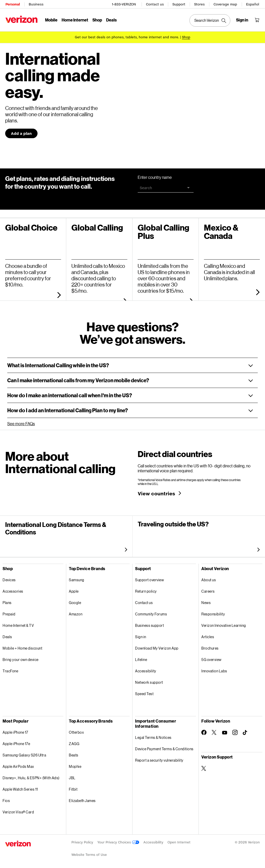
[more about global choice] (58, 293)
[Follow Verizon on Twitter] (214, 731)
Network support (149, 681)
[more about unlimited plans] (257, 290)
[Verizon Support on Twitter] (204, 767)
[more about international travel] (257, 548)
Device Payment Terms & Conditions (164, 747)
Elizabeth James (82, 799)
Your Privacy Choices (118, 840)
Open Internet (179, 840)
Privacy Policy (82, 840)
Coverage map (226, 4)
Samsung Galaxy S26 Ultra (24, 753)
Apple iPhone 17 (15, 730)
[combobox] (166, 186)
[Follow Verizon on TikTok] (245, 731)
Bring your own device (21, 658)
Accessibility (146, 669)
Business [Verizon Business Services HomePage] (36, 4)
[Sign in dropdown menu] (242, 20)
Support (179, 4)
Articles (208, 635)
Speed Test (144, 692)
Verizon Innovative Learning (224, 624)
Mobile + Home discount (22, 646)
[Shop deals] (186, 37)
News (206, 601)
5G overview (211, 658)
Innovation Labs (214, 669)
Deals (7, 635)
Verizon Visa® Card (18, 810)
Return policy (146, 589)
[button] (132, 363)
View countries (156, 492)
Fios (6, 799)
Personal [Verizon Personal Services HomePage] (12, 4)
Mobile (51, 20)
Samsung (77, 578)
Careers (208, 589)
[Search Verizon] (210, 20)
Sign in (141, 635)
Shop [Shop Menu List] (97, 20)
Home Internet (75, 20)
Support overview (149, 578)
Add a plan (21, 132)
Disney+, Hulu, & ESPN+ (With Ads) (31, 776)
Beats (74, 753)
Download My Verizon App (157, 646)
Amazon (76, 612)
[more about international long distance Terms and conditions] (125, 548)
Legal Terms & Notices (153, 736)
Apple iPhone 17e (16, 742)
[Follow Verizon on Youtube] (225, 731)
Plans (7, 601)
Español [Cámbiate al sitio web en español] (253, 4)
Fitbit (73, 787)
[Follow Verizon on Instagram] (235, 731)
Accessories (13, 589)
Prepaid (9, 612)
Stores (200, 4)
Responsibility (213, 612)
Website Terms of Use (89, 853)
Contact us (155, 4)
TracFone (10, 669)
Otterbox (76, 730)
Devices (9, 578)
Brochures (210, 646)
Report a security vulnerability (159, 758)
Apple (74, 589)
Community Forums (151, 612)
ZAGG (74, 742)
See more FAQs (21, 422)
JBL (72, 776)
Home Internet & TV (18, 624)
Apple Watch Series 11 (20, 787)
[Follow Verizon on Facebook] (204, 731)
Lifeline (141, 658)
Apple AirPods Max (18, 765)
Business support (149, 624)
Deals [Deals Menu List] (111, 20)
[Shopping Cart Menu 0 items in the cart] (257, 20)
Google (75, 601)
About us (209, 578)
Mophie (75, 765)
